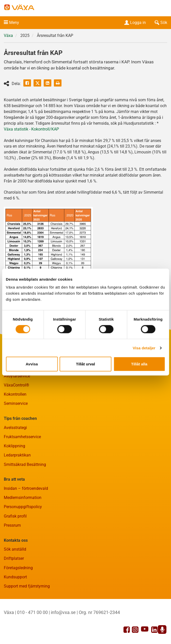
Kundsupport (15, 577)
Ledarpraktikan (17, 455)
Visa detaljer (144, 348)
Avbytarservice (17, 376)
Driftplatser (14, 558)
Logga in (135, 23)
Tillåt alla (139, 364)
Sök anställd (15, 549)
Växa (8, 35)
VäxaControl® (17, 385)
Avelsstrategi (15, 428)
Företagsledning (18, 568)
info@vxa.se (63, 612)
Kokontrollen (15, 394)
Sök (160, 23)
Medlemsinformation (23, 498)
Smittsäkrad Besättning (25, 464)
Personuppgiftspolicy (23, 507)
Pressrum (12, 525)
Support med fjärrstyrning (27, 586)
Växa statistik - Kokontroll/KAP (31, 129)
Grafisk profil (15, 516)
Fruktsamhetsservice (22, 437)
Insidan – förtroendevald (26, 488)
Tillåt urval (85, 364)
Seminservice (16, 403)
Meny (14, 23)
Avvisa (32, 364)
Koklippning (14, 446)
